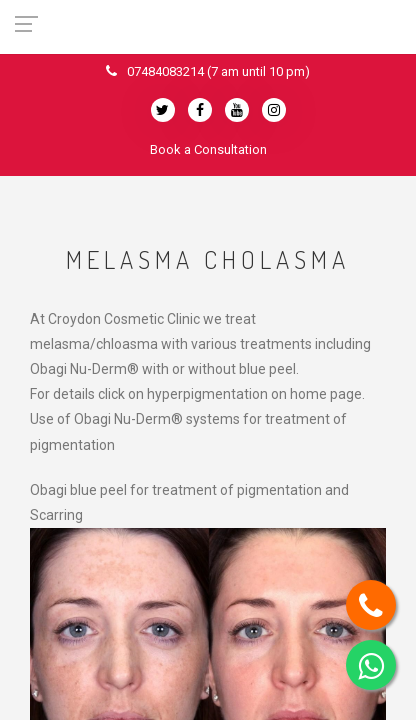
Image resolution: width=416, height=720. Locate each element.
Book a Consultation (208, 149)
